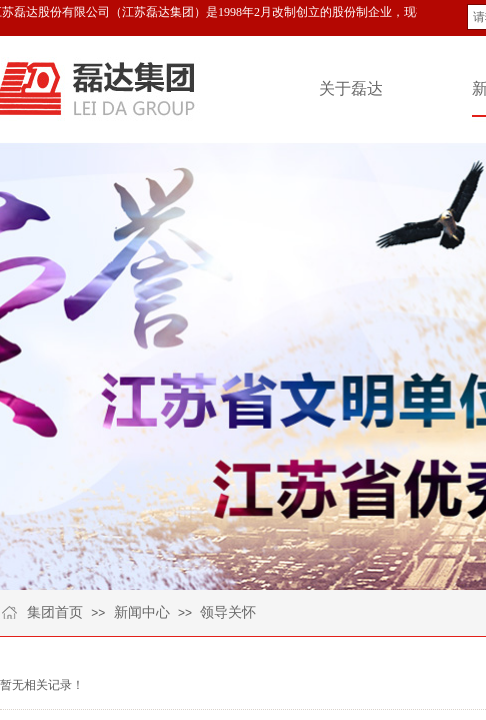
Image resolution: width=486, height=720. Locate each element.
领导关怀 (228, 612)
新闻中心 (142, 612)
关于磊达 (351, 88)
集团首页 (55, 612)
